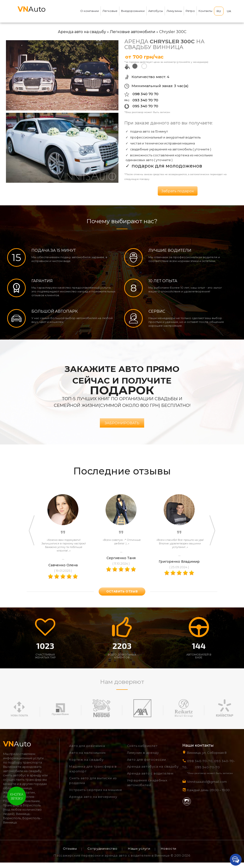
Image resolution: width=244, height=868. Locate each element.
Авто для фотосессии (147, 765)
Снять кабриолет (142, 751)
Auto (32, 9)
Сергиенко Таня (121, 563)
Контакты (205, 11)
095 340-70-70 (207, 772)
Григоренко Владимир (179, 567)
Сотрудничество (102, 854)
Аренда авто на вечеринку (93, 802)
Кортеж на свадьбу (86, 765)
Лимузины (174, 11)
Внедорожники (133, 11)
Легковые (110, 11)
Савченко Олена (63, 570)
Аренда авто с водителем (150, 779)
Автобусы (156, 11)
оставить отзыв (122, 597)
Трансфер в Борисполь (22, 811)
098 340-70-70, (200, 766)
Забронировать (122, 428)
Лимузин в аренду (143, 758)
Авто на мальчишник (87, 758)
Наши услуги (139, 854)
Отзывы (70, 854)
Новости (169, 854)
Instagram (187, 807)
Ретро (190, 11)
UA (229, 11)
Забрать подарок (178, 191)
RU (219, 11)
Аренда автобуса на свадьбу (153, 772)
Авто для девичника (87, 751)
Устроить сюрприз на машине (96, 795)
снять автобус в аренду (22, 781)
